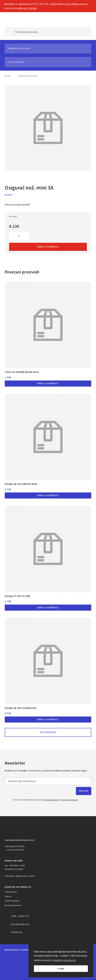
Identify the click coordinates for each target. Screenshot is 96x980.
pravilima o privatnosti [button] (64, 960)
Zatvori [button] (33, 8)
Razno (8, 76)
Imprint (8, 896)
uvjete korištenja (51, 800)
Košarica (86, 19)
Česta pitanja (11, 892)
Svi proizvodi (48, 732)
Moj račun (75, 19)
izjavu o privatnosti (69, 800)
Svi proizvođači (16, 62)
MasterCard (8, 957)
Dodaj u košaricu (48, 247)
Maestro (20, 957)
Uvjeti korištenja (12, 901)
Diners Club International (11, 966)
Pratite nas (17, 932)
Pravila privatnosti (13, 905)
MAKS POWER (12, 19)
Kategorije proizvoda (19, 48)
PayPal (10, 975)
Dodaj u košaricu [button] (48, 383)
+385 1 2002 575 (20, 916)
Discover (27, 966)
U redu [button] (61, 969)
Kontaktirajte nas (20, 924)
